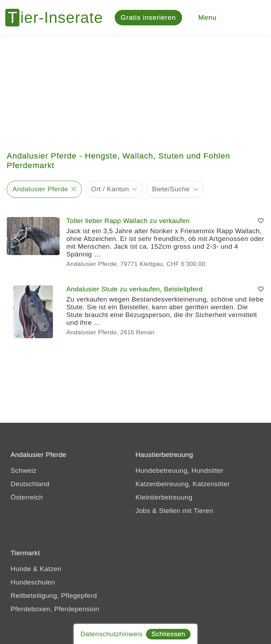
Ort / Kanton (110, 189)
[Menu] (207, 18)
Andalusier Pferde (40, 189)
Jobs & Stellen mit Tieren (174, 511)
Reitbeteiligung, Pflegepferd (54, 596)
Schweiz (24, 470)
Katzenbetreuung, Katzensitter (183, 484)
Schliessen (168, 634)
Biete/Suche (171, 189)
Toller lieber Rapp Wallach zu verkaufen (128, 221)
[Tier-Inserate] (58, 18)
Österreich (27, 497)
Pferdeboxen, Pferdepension (55, 609)
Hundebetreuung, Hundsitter (179, 470)
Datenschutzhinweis (112, 634)
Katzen (50, 569)
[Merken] (261, 221)
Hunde (21, 569)
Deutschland (30, 484)
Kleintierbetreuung (164, 497)
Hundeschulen (33, 582)
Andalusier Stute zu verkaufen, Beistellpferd (134, 289)
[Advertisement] (135, 88)
